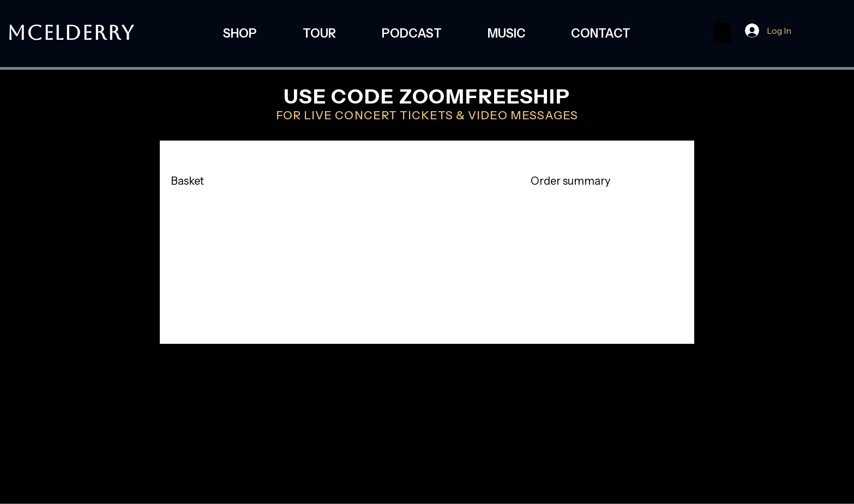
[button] (722, 31)
